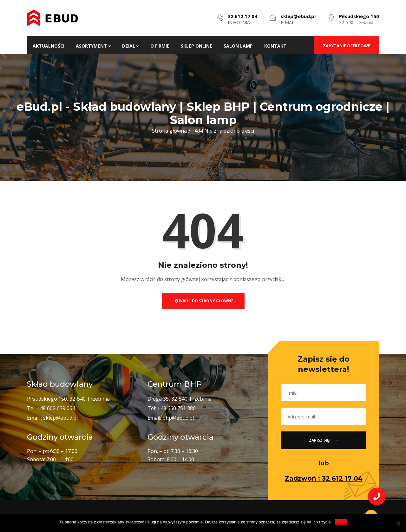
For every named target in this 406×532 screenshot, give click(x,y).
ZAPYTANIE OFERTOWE (347, 46)
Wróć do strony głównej (205, 301)
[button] (377, 496)
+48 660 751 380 (177, 408)
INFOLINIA (242, 19)
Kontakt (275, 46)
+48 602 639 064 (56, 408)
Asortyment (93, 46)
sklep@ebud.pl (60, 418)
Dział (131, 46)
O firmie (160, 46)
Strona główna (169, 131)
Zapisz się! (324, 440)
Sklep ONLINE (196, 46)
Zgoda (341, 522)
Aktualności (49, 46)
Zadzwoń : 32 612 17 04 (324, 478)
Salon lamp (238, 46)
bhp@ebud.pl (178, 418)
